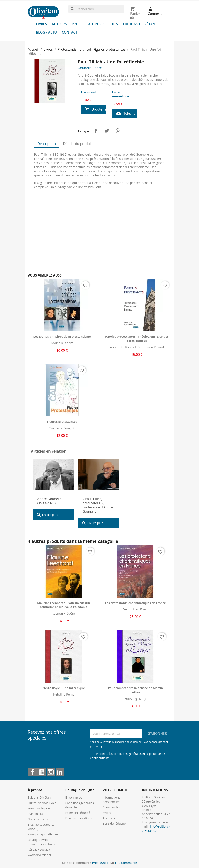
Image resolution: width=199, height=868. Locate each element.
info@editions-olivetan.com (156, 828)
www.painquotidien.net (44, 834)
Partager (96, 131)
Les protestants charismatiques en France (135, 603)
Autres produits (103, 24)
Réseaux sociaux (39, 850)
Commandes (111, 807)
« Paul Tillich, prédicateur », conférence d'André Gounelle (98, 505)
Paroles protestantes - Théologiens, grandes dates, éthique (137, 339)
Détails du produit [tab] (77, 144)
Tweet (107, 131)
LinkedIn (60, 772)
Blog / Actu (47, 32)
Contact (69, 32)
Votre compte (115, 790)
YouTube (42, 772)
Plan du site (36, 814)
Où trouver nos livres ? (43, 803)
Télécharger (127, 114)
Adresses (109, 818)
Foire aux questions (79, 818)
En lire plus (47, 515)
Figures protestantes (62, 422)
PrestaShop (100, 863)
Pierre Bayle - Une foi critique (64, 688)
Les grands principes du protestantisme (62, 337)
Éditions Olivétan (139, 24)
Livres (42, 24)
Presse (78, 24)
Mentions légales (39, 808)
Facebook (32, 772)
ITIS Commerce (126, 863)
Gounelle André (90, 68)
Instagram (51, 772)
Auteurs (59, 24)
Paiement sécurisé (78, 813)
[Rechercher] (96, 9)
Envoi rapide (74, 797)
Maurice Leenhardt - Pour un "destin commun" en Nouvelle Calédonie (64, 605)
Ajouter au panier (95, 109)
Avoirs (107, 813)
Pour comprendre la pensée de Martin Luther (135, 690)
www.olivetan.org (40, 855)
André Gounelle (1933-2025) (49, 501)
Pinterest (117, 131)
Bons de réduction (115, 823)
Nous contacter (38, 819)
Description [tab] (47, 144)
